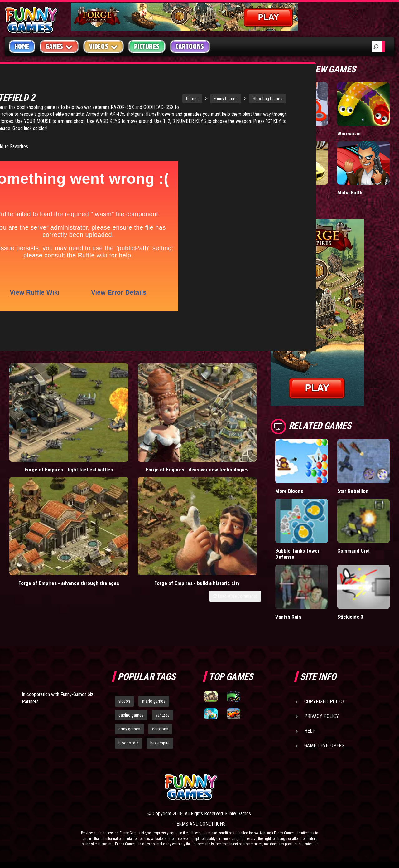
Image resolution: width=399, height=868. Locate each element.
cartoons (160, 729)
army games (129, 729)
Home (22, 46)
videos (124, 701)
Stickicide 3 (351, 617)
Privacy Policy (322, 716)
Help (310, 731)
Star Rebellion (353, 491)
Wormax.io (349, 133)
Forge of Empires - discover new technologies (101, 413)
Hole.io (283, 133)
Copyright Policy (325, 702)
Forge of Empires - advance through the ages (165, 413)
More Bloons (289, 491)
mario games (154, 701)
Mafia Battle (351, 192)
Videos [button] (104, 46)
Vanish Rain (288, 617)
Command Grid (353, 551)
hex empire (160, 743)
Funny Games (171, 99)
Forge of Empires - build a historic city (229, 410)
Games (137, 99)
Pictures (147, 46)
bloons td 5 (128, 743)
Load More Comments (235, 426)
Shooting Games (213, 99)
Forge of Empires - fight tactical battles (37, 410)
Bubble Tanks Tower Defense (298, 554)
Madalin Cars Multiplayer (290, 195)
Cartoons (190, 46)
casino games (131, 715)
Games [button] (59, 46)
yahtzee (163, 715)
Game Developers (324, 746)
